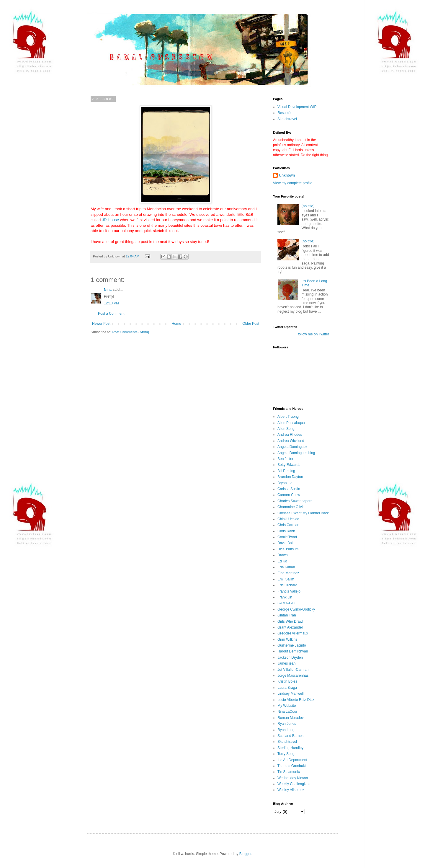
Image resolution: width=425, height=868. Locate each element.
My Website (287, 706)
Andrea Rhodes (290, 435)
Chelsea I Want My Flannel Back (303, 513)
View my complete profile (293, 183)
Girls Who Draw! (290, 621)
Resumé (284, 113)
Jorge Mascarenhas (293, 676)
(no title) (308, 206)
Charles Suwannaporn (295, 501)
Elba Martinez (288, 573)
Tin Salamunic (289, 772)
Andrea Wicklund (291, 441)
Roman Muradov (291, 718)
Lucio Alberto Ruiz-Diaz (296, 700)
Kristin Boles (287, 681)
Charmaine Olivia (291, 507)
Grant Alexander (290, 627)
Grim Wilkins (287, 639)
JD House (110, 220)
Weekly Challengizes (294, 784)
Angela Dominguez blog (296, 453)
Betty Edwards (289, 465)
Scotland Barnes (290, 736)
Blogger (245, 854)
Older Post (251, 324)
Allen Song (286, 429)
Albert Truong (288, 417)
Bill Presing (286, 471)
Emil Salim (286, 579)
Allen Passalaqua (291, 423)
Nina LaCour (287, 712)
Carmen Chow (289, 495)
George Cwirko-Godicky (296, 609)
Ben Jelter (285, 459)
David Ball (285, 543)
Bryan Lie (285, 483)
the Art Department (292, 760)
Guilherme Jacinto (292, 645)
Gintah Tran (287, 615)
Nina (108, 290)
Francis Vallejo (289, 591)
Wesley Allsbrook (291, 790)
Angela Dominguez (292, 447)
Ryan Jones (287, 724)
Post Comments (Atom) (131, 332)
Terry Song (286, 754)
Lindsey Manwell (291, 694)
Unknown (287, 175)
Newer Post (101, 324)
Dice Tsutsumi (288, 549)
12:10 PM (111, 303)
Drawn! (283, 555)
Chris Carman (288, 525)
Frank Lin (285, 597)
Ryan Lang (286, 730)
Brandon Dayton (290, 477)
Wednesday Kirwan (293, 778)
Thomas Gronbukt (292, 766)
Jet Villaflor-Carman (293, 670)
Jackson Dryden (290, 657)
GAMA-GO (286, 603)
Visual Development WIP (297, 107)
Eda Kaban (286, 567)
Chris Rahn (286, 531)
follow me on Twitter (313, 334)
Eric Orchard (287, 585)
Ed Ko (282, 561)
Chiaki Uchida (288, 519)
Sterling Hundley (290, 748)
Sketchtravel (287, 119)
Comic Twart (287, 537)
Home (176, 324)
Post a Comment (111, 314)
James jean (286, 663)
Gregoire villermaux (293, 633)
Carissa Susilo (289, 489)
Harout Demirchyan (293, 651)
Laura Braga (287, 688)
